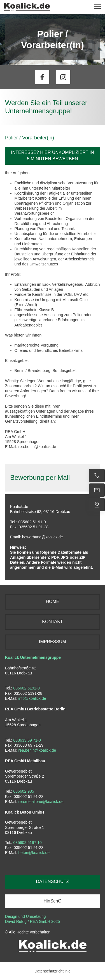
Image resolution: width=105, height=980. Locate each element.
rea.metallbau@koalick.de (41, 802)
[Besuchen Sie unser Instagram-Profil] (63, 77)
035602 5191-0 (27, 688)
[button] (97, 7)
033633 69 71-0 (27, 740)
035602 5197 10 (28, 843)
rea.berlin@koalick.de (37, 750)
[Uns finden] (97, 505)
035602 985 (24, 791)
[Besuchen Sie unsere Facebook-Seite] (42, 77)
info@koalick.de (32, 698)
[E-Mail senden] (97, 490)
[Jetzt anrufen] (97, 476)
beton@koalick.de (34, 853)
